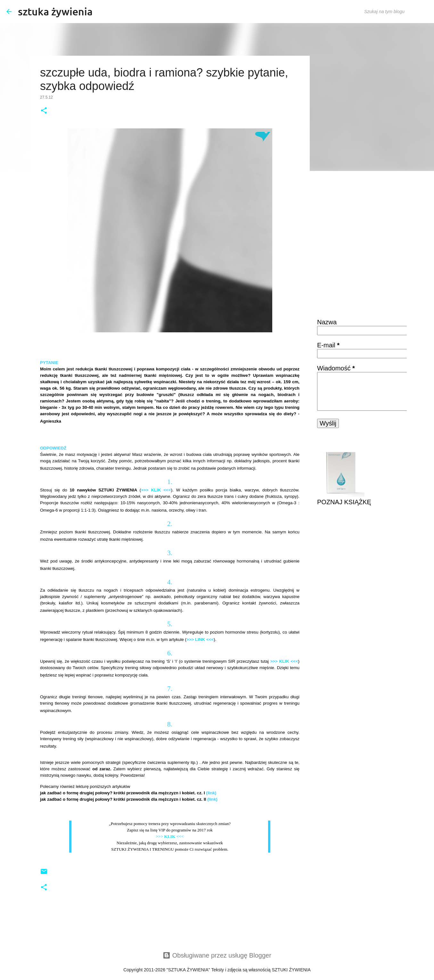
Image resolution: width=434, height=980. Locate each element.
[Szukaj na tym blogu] (395, 12)
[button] (44, 111)
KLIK (156, 490)
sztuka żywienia (55, 11)
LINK (200, 640)
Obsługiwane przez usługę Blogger (217, 955)
